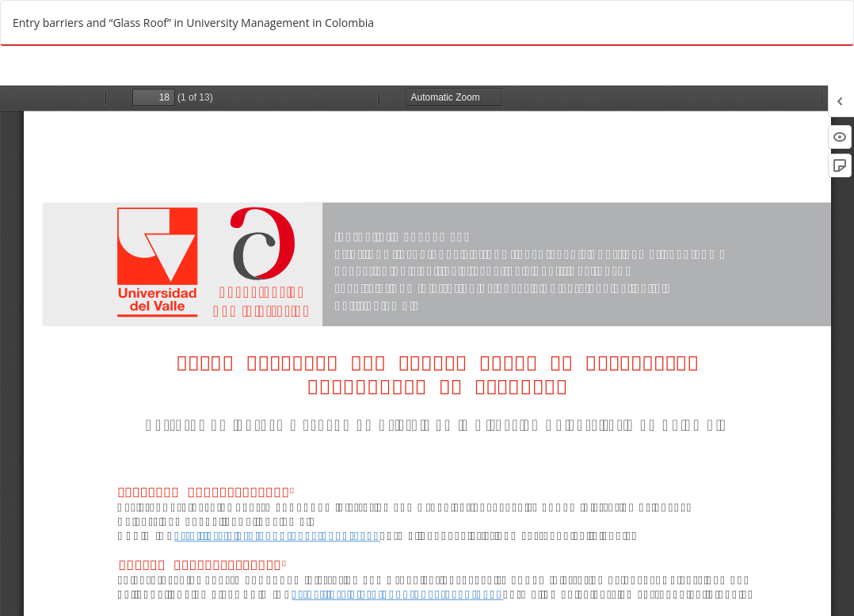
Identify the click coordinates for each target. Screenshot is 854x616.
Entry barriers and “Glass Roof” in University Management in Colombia (193, 23)
